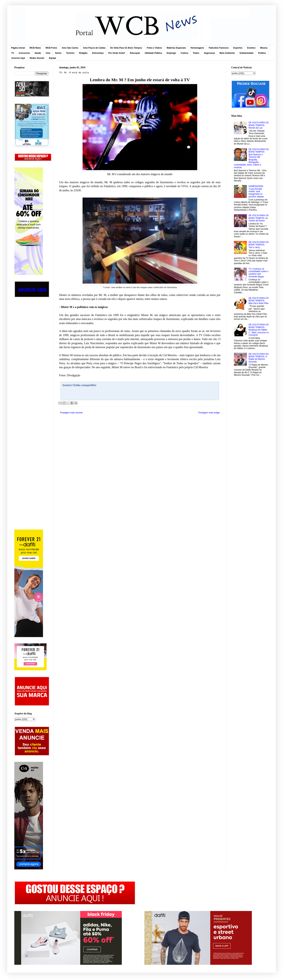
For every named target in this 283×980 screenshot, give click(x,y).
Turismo (70, 53)
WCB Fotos (51, 48)
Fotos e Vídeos (154, 48)
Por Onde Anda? (117, 53)
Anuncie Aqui (18, 58)
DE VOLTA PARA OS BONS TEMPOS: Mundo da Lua (259, 125)
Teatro (196, 53)
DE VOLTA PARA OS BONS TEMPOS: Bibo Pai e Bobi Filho (259, 301)
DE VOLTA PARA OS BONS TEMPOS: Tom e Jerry (259, 245)
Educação (135, 53)
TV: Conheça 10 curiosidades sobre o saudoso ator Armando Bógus (259, 273)
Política (262, 53)
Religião (83, 53)
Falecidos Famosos (219, 48)
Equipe (52, 58)
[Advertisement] (31, 357)
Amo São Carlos (70, 48)
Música (264, 48)
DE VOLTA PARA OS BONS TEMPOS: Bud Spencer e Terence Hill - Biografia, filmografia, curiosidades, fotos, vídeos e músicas (251, 158)
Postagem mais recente (71, 413)
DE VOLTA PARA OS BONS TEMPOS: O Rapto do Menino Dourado (259, 358)
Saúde (38, 53)
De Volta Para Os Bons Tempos (126, 48)
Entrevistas (98, 53)
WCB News (35, 48)
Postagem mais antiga (209, 413)
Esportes (238, 48)
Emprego (171, 53)
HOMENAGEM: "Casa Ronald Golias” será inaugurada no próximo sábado (256, 191)
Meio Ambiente (227, 53)
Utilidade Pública (153, 53)
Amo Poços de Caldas (94, 48)
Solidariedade (247, 53)
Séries (58, 53)
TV (13, 53)
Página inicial (18, 48)
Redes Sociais (37, 58)
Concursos (24, 53)
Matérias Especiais (176, 48)
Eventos (251, 48)
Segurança (209, 53)
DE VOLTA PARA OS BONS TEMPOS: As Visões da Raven (259, 218)
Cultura (184, 53)
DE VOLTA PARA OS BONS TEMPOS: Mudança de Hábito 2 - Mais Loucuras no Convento (259, 330)
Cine (48, 53)
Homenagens (197, 48)
